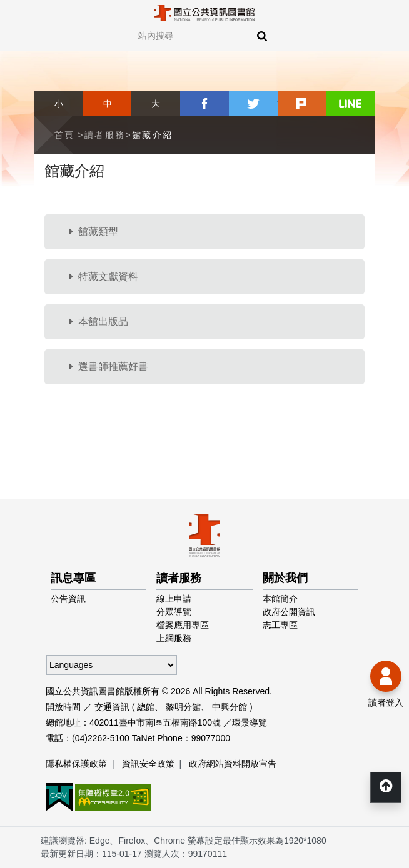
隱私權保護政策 (76, 764)
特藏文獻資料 (104, 277)
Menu (19, 19)
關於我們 (285, 578)
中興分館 (230, 707)
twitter (253, 104)
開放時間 (63, 707)
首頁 (65, 135)
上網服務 (174, 638)
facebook (204, 104)
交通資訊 (112, 707)
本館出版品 (99, 322)
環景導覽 (250, 722)
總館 (146, 707)
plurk (302, 104)
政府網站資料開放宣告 (233, 764)
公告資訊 (68, 599)
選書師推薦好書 (109, 367)
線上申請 (174, 599)
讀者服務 (105, 135)
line (350, 104)
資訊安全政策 (148, 764)
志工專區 (280, 625)
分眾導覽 (174, 612)
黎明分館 (183, 707)
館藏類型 (94, 232)
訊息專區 (73, 578)
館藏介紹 (153, 135)
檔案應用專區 (183, 625)
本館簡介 (280, 599)
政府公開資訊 (289, 612)
